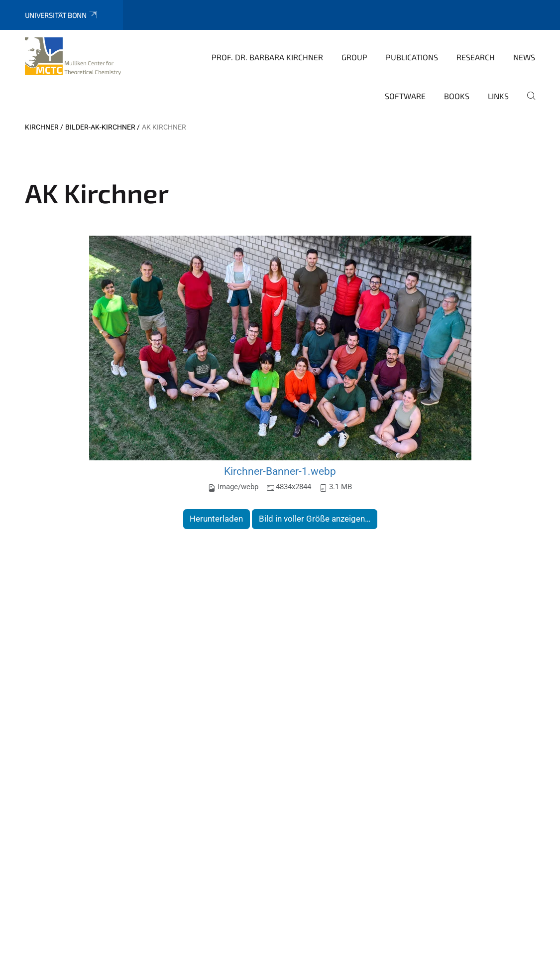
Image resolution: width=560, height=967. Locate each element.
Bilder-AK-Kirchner (100, 127)
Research (476, 57)
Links (498, 96)
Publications (412, 57)
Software (405, 96)
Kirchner (42, 127)
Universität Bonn (61, 15)
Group (354, 57)
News (524, 57)
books (457, 96)
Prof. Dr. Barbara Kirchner (267, 57)
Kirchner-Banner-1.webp (280, 471)
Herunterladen (216, 519)
